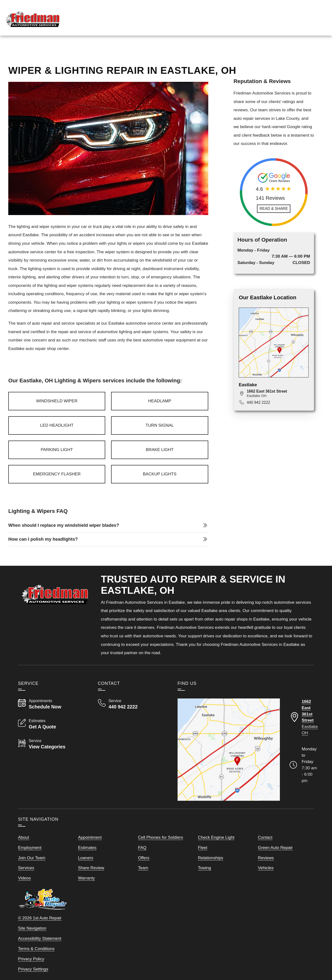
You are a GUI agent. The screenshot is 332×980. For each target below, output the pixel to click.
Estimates (87, 860)
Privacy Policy (31, 971)
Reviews (274, 52)
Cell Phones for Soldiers (160, 850)
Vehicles (266, 880)
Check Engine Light (216, 850)
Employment (30, 860)
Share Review (91, 880)
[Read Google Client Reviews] (300, 16)
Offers (144, 870)
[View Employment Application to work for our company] (238, 16)
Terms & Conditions (36, 961)
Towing (205, 880)
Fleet (203, 860)
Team (143, 880)
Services (249, 52)
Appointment (90, 850)
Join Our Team (32, 870)
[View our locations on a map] (229, 762)
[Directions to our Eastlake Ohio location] (304, 730)
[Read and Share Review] (274, 221)
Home (227, 52)
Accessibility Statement (40, 951)
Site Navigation (32, 941)
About (24, 850)
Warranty (86, 891)
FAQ (142, 860)
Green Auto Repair (275, 860)
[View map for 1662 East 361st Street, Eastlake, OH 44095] (278, 406)
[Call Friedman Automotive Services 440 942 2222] (132, 717)
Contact (265, 850)
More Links (317, 52)
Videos (24, 891)
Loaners (85, 870)
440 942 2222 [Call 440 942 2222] (258, 415)
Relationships (211, 870)
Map (294, 52)
